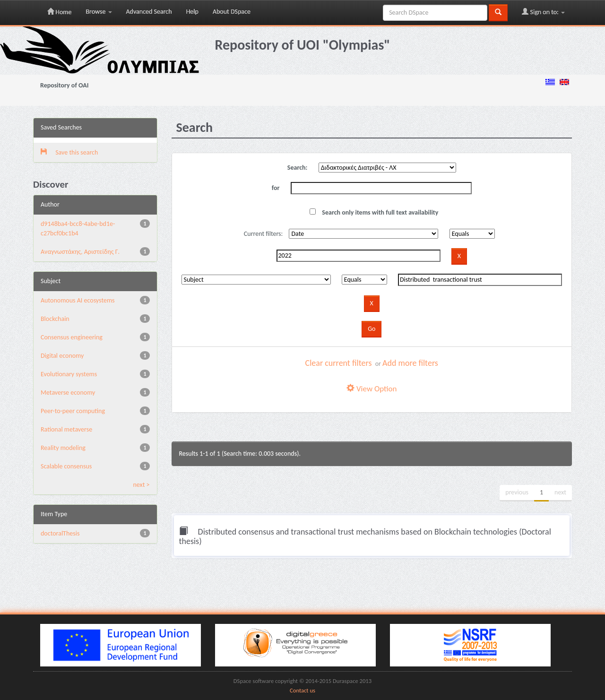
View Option (372, 389)
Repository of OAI (64, 85)
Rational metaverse (66, 429)
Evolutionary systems (69, 374)
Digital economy (62, 356)
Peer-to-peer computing (73, 411)
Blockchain (55, 319)
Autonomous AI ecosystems (78, 300)
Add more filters (410, 363)
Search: (298, 168)
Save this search (69, 152)
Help (192, 12)
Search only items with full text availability (374, 212)
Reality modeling (63, 448)
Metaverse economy (68, 393)
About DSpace (232, 12)
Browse (99, 12)
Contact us (302, 690)
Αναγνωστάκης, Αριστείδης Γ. (80, 252)
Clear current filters (339, 363)
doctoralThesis (60, 533)
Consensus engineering (72, 337)
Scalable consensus (66, 466)
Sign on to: (543, 12)
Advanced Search (149, 12)
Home (59, 12)
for (276, 188)
